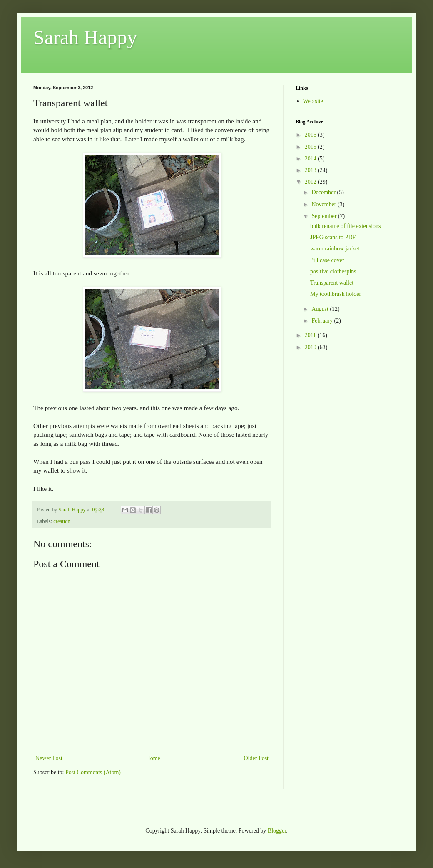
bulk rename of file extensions (346, 226)
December (324, 192)
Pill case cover (327, 260)
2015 (311, 147)
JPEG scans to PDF (333, 237)
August (321, 309)
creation (62, 521)
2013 (311, 170)
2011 (311, 335)
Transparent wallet (332, 283)
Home (153, 758)
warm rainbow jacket (335, 249)
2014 (311, 159)
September (325, 216)
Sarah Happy (85, 37)
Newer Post (49, 758)
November (325, 204)
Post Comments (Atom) (93, 772)
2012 (311, 182)
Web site (313, 101)
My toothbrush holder (336, 294)
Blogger (277, 831)
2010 (311, 347)
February (323, 321)
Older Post (256, 758)
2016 (311, 135)
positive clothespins (333, 271)
